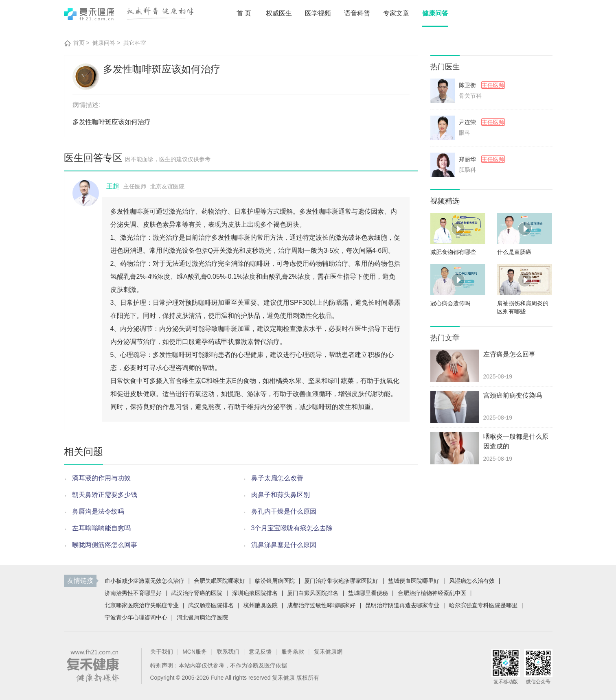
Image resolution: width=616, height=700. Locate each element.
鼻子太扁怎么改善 (277, 478)
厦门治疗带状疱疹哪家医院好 (341, 581)
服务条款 (293, 652)
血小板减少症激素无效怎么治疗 (145, 581)
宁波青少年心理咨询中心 (136, 617)
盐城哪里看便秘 (368, 593)
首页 (245, 13)
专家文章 (396, 13)
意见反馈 (260, 652)
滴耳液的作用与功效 (101, 478)
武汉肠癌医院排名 (211, 605)
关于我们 (162, 652)
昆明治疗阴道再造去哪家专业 (402, 605)
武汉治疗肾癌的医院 (197, 593)
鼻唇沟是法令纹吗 (98, 511)
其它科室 (135, 43)
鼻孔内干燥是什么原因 (284, 511)
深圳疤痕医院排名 (255, 593)
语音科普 (357, 13)
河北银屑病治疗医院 (202, 617)
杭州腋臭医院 (261, 605)
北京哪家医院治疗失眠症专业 (142, 605)
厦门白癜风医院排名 (313, 593)
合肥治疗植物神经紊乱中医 (432, 593)
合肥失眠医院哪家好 (219, 581)
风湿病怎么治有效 (472, 581)
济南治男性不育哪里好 (133, 593)
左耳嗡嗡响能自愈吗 (101, 528)
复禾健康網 (328, 652)
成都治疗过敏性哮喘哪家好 (321, 605)
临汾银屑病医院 (275, 581)
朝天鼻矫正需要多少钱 (105, 495)
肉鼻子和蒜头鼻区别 (281, 495)
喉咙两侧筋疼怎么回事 (105, 545)
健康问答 (435, 13)
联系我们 (228, 652)
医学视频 (318, 13)
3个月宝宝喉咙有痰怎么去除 (292, 528)
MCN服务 (195, 652)
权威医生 (279, 13)
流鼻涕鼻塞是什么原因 (284, 545)
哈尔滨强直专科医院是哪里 (483, 605)
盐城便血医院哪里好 (414, 581)
